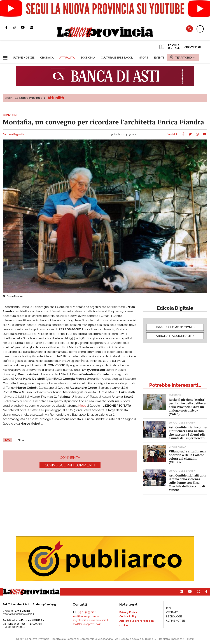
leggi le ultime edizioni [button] (173, 327)
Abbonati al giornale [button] (173, 336)
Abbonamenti (194, 47)
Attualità (56, 98)
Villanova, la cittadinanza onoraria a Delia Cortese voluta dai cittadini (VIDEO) (187, 457)
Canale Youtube (25, 27)
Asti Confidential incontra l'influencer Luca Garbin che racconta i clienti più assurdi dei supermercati (188, 433)
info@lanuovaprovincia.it (87, 616)
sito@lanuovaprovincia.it (87, 624)
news (22, 440)
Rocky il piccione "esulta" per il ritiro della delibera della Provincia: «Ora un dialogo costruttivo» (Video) (187, 407)
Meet (82, 406)
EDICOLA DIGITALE (169, 47)
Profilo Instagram (17, 27)
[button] (7, 56)
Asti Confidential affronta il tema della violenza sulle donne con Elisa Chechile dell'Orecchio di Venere (187, 483)
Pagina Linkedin (34, 27)
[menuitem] (24, 58)
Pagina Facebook (9, 27)
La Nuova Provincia (29, 98)
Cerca (190, 29)
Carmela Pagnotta (13, 134)
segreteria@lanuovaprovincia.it (90, 620)
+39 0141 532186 (87, 612)
